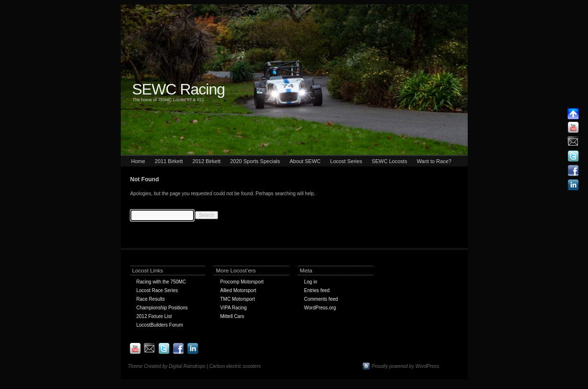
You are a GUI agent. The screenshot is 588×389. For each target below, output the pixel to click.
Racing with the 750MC (161, 282)
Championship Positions (162, 308)
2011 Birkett (169, 161)
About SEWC (305, 161)
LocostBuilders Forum (160, 325)
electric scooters (243, 366)
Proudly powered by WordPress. (406, 366)
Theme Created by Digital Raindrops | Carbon (177, 366)
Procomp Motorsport (242, 282)
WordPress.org (320, 308)
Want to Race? (434, 161)
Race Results (151, 299)
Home (138, 161)
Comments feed (321, 299)
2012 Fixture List (154, 316)
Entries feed (317, 290)
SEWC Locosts (390, 161)
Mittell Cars (232, 316)
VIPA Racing (234, 308)
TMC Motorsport (238, 299)
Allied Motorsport (238, 290)
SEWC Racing (179, 89)
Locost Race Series (157, 290)
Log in (311, 282)
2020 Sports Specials (255, 161)
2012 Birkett (207, 161)
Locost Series (346, 161)
